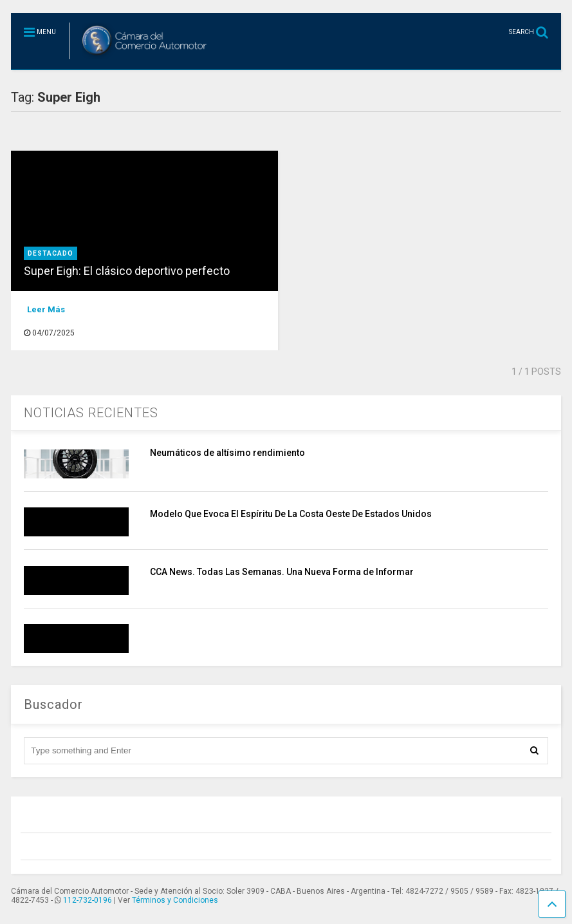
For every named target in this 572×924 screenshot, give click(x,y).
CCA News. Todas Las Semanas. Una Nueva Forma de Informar (282, 572)
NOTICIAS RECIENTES (91, 413)
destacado (51, 253)
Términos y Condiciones (175, 900)
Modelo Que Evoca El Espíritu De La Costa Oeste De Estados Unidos (291, 514)
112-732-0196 (88, 900)
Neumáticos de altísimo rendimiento (227, 453)
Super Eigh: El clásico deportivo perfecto (127, 271)
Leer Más (46, 309)
